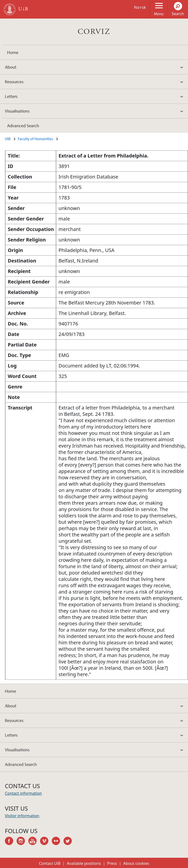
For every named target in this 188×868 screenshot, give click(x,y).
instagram (22, 842)
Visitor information (22, 816)
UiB (8, 139)
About (11, 67)
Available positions (84, 863)
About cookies (136, 863)
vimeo (46, 842)
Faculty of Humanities (35, 139)
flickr (58, 842)
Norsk (140, 7)
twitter (69, 842)
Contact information (23, 793)
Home (13, 52)
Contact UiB (50, 863)
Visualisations (17, 111)
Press (112, 863)
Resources (14, 82)
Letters (11, 96)
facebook (11, 842)
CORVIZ (94, 32)
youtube (34, 842)
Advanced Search (23, 126)
